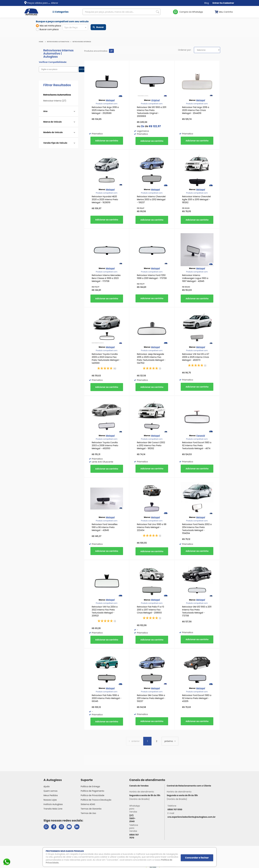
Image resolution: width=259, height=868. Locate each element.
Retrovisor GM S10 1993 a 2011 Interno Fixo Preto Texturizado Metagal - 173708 (197, 611)
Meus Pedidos (51, 795)
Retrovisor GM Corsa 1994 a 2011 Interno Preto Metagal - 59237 (151, 698)
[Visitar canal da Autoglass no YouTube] (69, 827)
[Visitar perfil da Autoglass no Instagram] (61, 827)
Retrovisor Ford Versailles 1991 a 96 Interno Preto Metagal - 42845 (105, 527)
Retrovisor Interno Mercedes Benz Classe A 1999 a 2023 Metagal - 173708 (106, 278)
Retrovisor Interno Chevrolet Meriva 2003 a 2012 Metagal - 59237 (151, 199)
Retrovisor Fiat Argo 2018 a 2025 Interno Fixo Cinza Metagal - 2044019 (196, 110)
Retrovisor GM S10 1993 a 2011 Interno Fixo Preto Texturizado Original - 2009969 (152, 112)
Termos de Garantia (91, 809)
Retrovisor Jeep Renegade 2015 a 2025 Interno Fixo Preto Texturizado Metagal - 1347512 (151, 359)
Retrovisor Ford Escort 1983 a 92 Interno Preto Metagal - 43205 (197, 698)
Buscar (98, 27)
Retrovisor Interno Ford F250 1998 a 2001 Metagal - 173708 (152, 277)
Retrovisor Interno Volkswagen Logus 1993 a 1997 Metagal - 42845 (195, 278)
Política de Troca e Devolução (96, 800)
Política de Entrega (90, 786)
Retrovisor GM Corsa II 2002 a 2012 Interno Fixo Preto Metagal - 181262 (151, 445)
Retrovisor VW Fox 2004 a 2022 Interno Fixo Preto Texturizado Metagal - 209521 (105, 611)
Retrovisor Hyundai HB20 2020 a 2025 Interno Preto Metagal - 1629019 (105, 199)
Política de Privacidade (92, 795)
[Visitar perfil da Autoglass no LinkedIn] (77, 827)
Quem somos (51, 791)
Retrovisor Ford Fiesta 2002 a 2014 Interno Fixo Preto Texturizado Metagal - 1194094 (197, 529)
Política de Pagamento (92, 791)
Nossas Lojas (50, 800)
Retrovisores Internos (82, 42)
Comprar (107, 141)
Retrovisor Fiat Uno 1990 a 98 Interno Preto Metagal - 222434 (152, 527)
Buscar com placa (47, 29)
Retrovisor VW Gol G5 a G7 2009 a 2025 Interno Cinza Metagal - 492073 (196, 357)
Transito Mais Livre (53, 809)
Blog (207, 3)
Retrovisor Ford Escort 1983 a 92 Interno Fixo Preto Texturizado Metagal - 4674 (197, 445)
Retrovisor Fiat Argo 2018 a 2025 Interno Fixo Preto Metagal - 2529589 (105, 110)
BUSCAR (82, 69)
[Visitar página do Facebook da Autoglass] (54, 827)
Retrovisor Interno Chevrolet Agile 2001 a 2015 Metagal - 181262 (196, 199)
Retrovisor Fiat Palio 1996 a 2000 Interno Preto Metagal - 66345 (107, 698)
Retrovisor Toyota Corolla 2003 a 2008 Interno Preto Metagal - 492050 (105, 445)
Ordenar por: (185, 50)
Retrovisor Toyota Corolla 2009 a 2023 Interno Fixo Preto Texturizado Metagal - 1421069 (106, 359)
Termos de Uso (88, 813)
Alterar (55, 3)
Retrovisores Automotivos (58, 42)
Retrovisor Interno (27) (55, 101)
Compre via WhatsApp (191, 12)
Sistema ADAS (88, 804)
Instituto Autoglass (53, 804)
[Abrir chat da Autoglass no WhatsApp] (46, 827)
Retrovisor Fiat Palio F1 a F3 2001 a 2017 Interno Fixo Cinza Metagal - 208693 (150, 610)
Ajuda (47, 786)
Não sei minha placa (48, 26)
